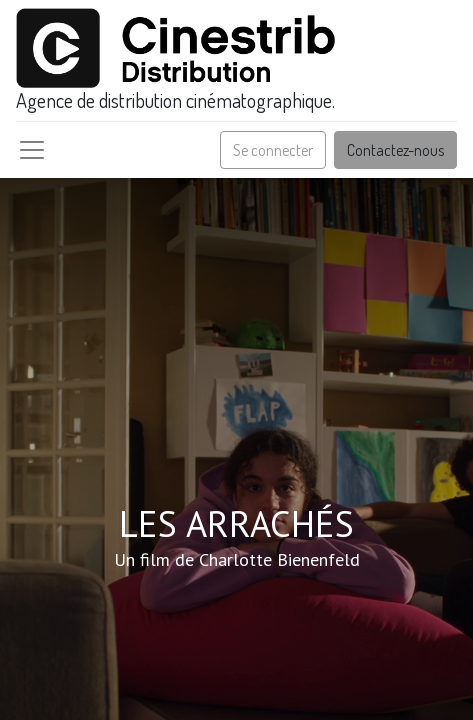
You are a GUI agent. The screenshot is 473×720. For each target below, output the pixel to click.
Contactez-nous (395, 150)
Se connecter (273, 150)
